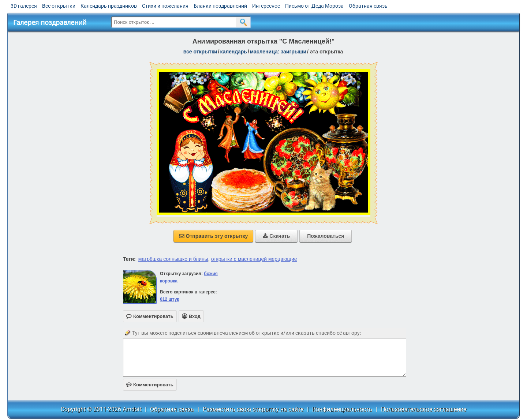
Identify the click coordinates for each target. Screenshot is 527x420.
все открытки (200, 52)
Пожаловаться (326, 236)
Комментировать (150, 385)
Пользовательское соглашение (424, 409)
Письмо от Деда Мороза (314, 6)
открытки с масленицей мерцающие (254, 259)
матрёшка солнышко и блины (173, 259)
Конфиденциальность (342, 409)
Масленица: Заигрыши (278, 52)
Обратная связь (368, 6)
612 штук (169, 299)
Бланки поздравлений (220, 6)
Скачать (276, 236)
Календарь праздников (109, 6)
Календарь (233, 52)
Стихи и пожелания (165, 6)
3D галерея (24, 6)
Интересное (266, 6)
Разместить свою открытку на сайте (253, 409)
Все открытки (59, 6)
